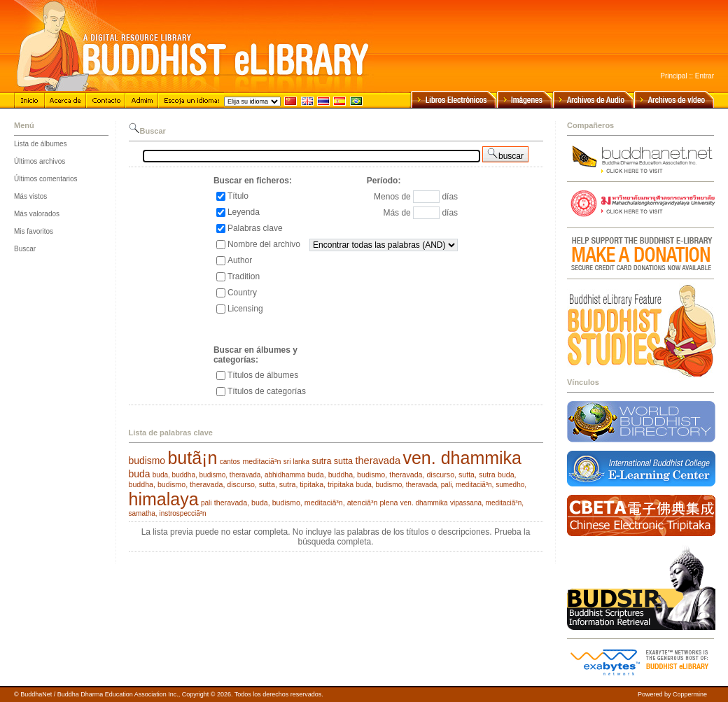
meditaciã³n (261, 461)
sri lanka (296, 462)
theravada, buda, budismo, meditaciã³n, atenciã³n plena (306, 503)
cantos (230, 462)
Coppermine (690, 694)
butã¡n (192, 458)
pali (206, 503)
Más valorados (37, 214)
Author (240, 260)
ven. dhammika (462, 458)
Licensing (245, 309)
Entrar (705, 76)
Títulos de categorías (267, 391)
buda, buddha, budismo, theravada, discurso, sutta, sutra (401, 475)
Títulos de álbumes (263, 375)
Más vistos (30, 196)
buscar (505, 154)
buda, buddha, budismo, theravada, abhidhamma (229, 475)
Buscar (25, 249)
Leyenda (244, 212)
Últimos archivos (40, 161)
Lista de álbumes (41, 144)
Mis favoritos (34, 231)
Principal (673, 76)
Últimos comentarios (46, 179)
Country (242, 293)
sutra (321, 461)
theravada (378, 461)
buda (140, 474)
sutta (343, 461)
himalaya (164, 499)
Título (238, 196)
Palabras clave (255, 228)
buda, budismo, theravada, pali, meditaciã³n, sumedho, (441, 485)
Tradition (244, 276)
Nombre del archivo (264, 244)
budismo (147, 461)
